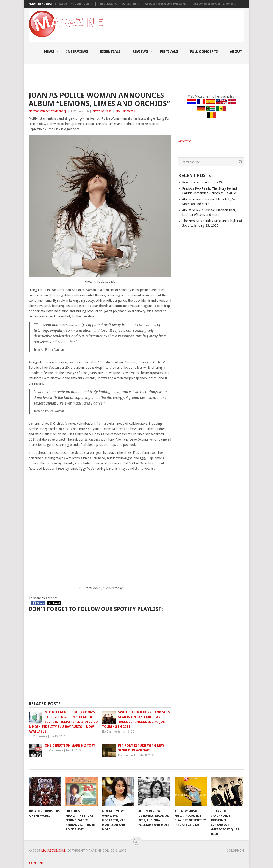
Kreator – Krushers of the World (205, 182)
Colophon (235, 851)
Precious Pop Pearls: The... (119, 4)
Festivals (169, 52)
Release (106, 111)
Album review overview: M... (166, 4)
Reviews (140, 52)
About (236, 52)
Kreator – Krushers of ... (74, 4)
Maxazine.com (53, 851)
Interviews (77, 52)
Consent (36, 863)
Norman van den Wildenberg (48, 111)
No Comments (125, 111)
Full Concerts (204, 52)
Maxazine (184, 141)
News (49, 52)
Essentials (110, 52)
